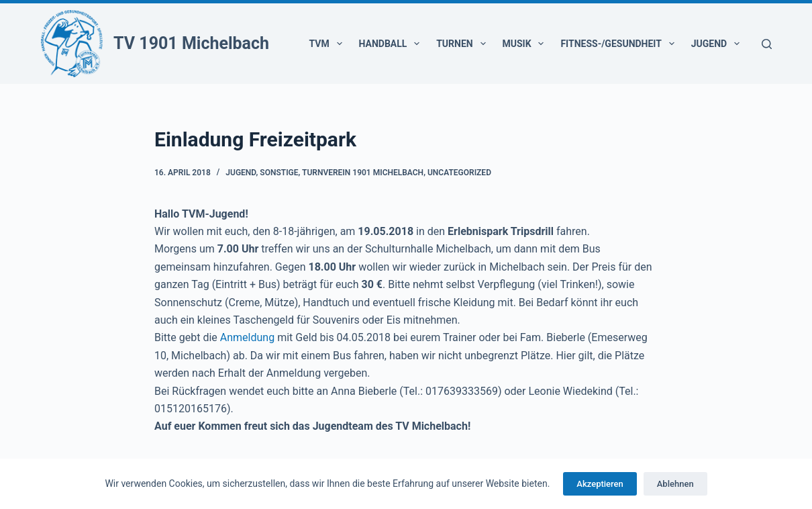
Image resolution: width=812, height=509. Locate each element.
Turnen (463, 44)
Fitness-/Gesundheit (620, 44)
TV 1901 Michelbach (191, 43)
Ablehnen (675, 484)
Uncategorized (459, 173)
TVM (328, 44)
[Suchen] (767, 44)
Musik (526, 44)
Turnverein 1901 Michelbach (363, 173)
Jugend (718, 44)
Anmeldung (247, 337)
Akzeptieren (600, 484)
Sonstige (279, 173)
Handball (392, 44)
